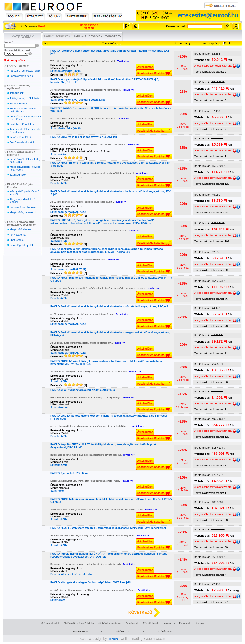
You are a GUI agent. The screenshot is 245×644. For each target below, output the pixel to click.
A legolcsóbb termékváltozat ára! (215, 66)
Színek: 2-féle (59, 465)
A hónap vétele (17, 60)
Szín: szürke (58, 154)
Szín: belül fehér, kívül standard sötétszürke (78, 100)
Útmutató (199, 623)
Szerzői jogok (132, 623)
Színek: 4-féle (59, 298)
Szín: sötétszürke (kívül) (66, 71)
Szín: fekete (58, 600)
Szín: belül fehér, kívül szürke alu (71, 574)
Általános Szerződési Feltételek (79, 623)
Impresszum (169, 623)
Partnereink (185, 623)
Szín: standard (60, 407)
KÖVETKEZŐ (140, 612)
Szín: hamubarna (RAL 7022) (68, 212)
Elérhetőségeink (151, 623)
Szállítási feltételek (50, 623)
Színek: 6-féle (59, 183)
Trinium (113, 639)
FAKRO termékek (57, 36)
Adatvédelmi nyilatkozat (110, 623)
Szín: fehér (57, 491)
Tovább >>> (123, 61)
